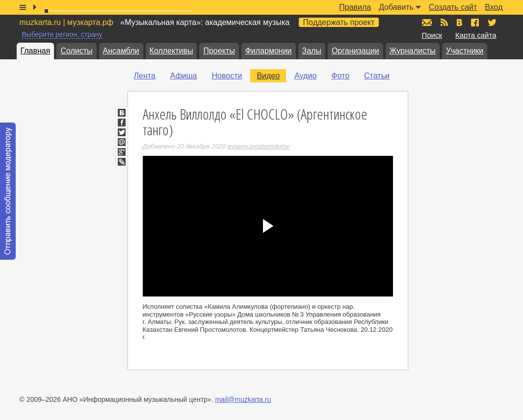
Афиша (184, 76)
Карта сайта (476, 35)
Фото (340, 76)
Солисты (76, 51)
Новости (227, 76)
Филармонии (269, 51)
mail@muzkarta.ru (243, 399)
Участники (465, 51)
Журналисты (413, 51)
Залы (312, 51)
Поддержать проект (339, 22)
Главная (36, 51)
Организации (355, 51)
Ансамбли (121, 51)
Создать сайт (453, 7)
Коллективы (171, 51)
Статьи (377, 76)
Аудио (305, 76)
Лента (145, 76)
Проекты (219, 51)
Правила (355, 7)
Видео (268, 76)
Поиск (432, 35)
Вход (494, 7)
